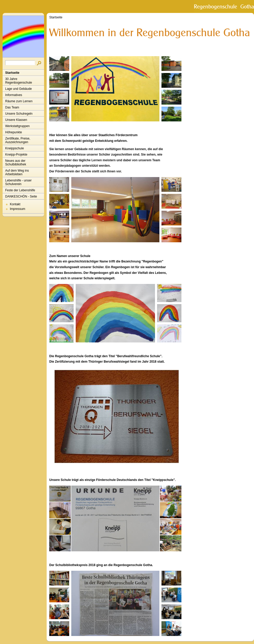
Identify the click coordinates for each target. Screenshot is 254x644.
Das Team (12, 107)
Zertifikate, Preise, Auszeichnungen (18, 140)
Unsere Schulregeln (19, 114)
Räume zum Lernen (19, 101)
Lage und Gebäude (19, 89)
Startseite (12, 73)
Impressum (17, 209)
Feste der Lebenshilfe (20, 190)
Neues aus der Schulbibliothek (16, 163)
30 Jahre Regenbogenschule (19, 81)
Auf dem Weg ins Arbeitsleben (17, 172)
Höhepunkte (14, 132)
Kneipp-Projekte (16, 155)
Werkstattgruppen (17, 126)
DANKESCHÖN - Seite (21, 196)
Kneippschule (15, 148)
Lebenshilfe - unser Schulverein (18, 182)
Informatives (14, 95)
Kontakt (15, 204)
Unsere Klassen (16, 120)
